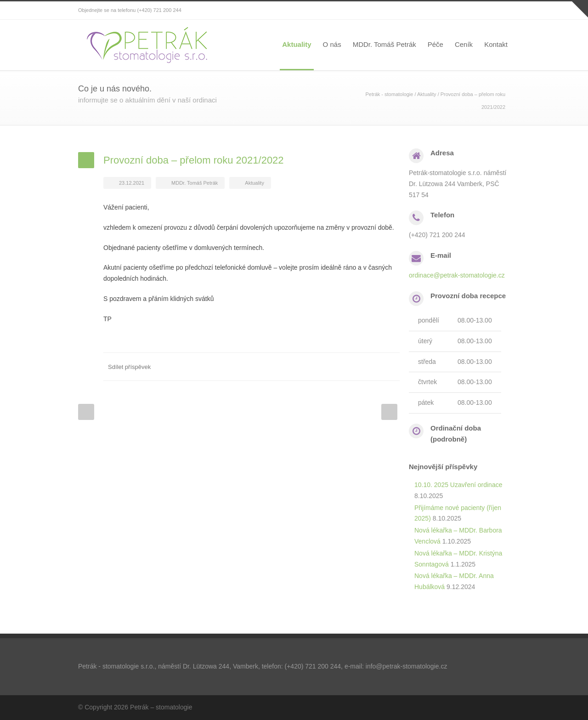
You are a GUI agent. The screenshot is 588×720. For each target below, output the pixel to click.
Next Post (389, 412)
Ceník (464, 44)
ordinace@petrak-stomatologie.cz (457, 275)
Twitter (335, 367)
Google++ (372, 367)
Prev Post (86, 412)
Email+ (390, 367)
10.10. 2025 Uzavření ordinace (458, 485)
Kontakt (496, 44)
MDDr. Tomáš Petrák (384, 44)
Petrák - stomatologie (390, 94)
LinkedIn (354, 367)
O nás (332, 44)
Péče (435, 44)
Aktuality (297, 44)
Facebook (317, 367)
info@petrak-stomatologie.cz (407, 666)
